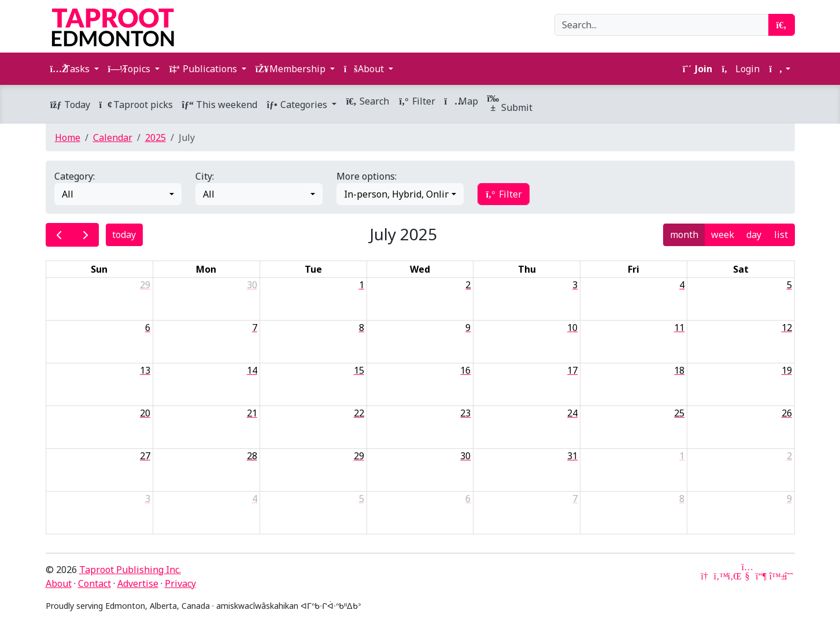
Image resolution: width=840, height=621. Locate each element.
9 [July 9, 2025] (468, 328)
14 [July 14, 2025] (252, 370)
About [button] (365, 69)
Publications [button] (204, 69)
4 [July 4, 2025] (682, 285)
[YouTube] (748, 576)
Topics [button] (130, 69)
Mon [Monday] (206, 269)
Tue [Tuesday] (313, 269)
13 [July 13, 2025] (145, 370)
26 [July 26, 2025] (787, 413)
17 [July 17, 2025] (572, 370)
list (781, 235)
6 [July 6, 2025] (148, 328)
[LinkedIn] (734, 576)
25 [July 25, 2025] (679, 413)
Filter (417, 101)
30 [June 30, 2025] (252, 285)
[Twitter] (720, 576)
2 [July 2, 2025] (468, 285)
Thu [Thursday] (527, 269)
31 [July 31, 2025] (572, 456)
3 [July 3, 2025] (575, 285)
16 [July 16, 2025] (465, 370)
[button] (779, 69)
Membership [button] (292, 69)
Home (68, 137)
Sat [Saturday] (741, 269)
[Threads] (789, 576)
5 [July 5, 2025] (789, 285)
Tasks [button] (71, 69)
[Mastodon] (761, 576)
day (754, 235)
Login (741, 69)
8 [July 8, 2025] (362, 328)
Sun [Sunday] (99, 269)
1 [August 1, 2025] (682, 456)
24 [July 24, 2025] (572, 413)
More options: (367, 176)
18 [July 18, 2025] (679, 370)
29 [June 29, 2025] (145, 285)
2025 (156, 137)
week (723, 235)
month (684, 235)
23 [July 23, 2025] (465, 413)
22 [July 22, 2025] (359, 413)
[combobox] (118, 194)
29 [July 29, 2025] (359, 456)
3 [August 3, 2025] (148, 499)
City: (205, 176)
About (59, 583)
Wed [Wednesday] (420, 269)
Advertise (138, 583)
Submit (510, 104)
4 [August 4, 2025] (255, 499)
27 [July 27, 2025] (145, 456)
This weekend (220, 105)
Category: (75, 176)
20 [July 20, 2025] (145, 413)
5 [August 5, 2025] (362, 499)
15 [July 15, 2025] (359, 370)
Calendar (113, 137)
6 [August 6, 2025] (468, 499)
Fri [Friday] (634, 269)
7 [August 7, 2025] (575, 499)
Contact (95, 583)
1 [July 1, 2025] (362, 285)
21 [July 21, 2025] (252, 413)
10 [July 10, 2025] (572, 328)
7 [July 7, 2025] (255, 328)
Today (70, 105)
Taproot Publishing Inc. (130, 570)
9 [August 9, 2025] (789, 499)
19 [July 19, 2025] (787, 370)
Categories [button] (298, 105)
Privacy (180, 583)
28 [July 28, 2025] (252, 456)
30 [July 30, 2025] (465, 456)
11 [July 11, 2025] (679, 328)
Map (461, 101)
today (124, 235)
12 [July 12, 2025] (787, 328)
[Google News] (706, 576)
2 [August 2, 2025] (789, 456)
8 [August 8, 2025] (682, 499)
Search (367, 101)
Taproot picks (136, 105)
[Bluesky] (775, 576)
